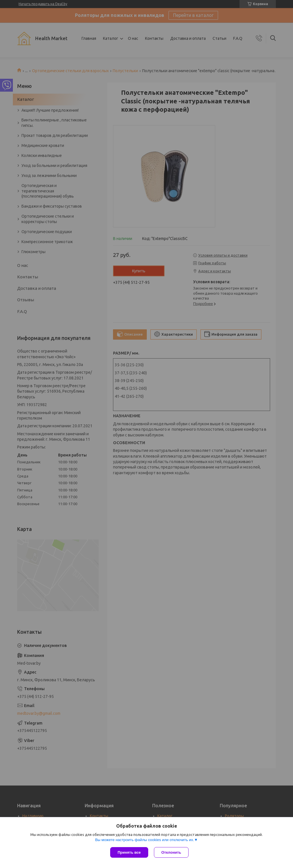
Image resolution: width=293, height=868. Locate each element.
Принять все (129, 852)
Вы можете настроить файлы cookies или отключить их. (144, 840)
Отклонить (171, 852)
